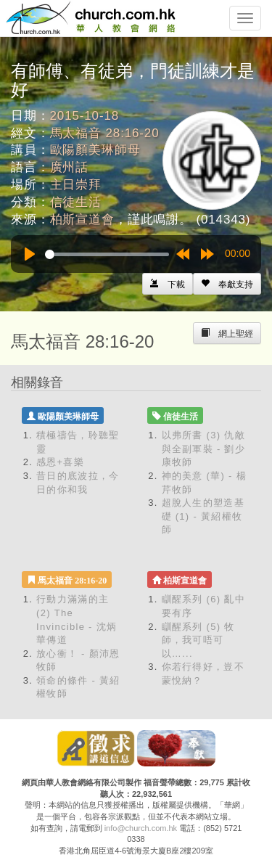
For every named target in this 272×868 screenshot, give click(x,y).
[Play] (30, 254)
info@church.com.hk (141, 828)
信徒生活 (76, 202)
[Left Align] (227, 284)
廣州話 (70, 167)
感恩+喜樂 (60, 462)
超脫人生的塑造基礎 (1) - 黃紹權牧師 (203, 516)
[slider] (107, 254)
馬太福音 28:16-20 (105, 133)
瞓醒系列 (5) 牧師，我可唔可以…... (198, 640)
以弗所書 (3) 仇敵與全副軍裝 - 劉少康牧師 (204, 449)
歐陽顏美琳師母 (95, 150)
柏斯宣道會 (82, 220)
